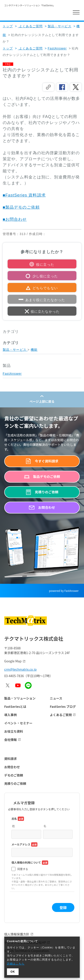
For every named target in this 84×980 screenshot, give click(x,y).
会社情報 (11, 740)
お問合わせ (12, 767)
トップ (8, 26)
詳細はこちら (16, 964)
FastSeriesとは (15, 706)
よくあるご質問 (29, 26)
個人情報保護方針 (17, 934)
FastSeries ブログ (63, 706)
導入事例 (11, 715)
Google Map (13, 661)
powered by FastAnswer (64, 591)
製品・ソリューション (20, 698)
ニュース (56, 698)
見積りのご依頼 (15, 783)
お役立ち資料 (14, 731)
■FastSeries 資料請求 (24, 195)
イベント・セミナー (18, 723)
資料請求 (11, 759)
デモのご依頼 (14, 775)
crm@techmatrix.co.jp (20, 669)
